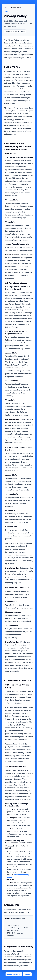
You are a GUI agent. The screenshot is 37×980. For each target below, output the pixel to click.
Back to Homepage (14, 974)
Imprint (27, 974)
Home (5, 7)
